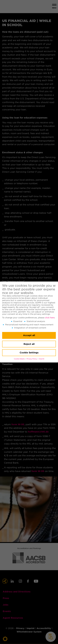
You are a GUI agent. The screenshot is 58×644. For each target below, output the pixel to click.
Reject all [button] (29, 344)
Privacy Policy (32, 359)
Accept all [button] (29, 335)
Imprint (42, 359)
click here (50, 318)
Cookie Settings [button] (29, 353)
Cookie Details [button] (20, 359)
